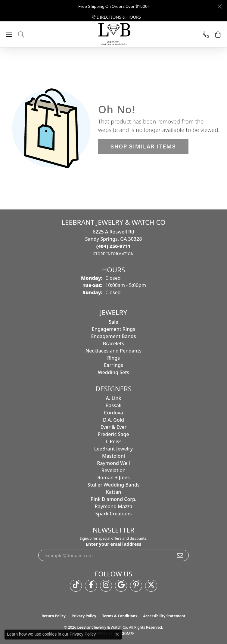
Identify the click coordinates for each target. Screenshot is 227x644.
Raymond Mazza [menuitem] (113, 506)
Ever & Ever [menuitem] (114, 427)
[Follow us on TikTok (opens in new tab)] (76, 586)
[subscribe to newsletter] (180, 555)
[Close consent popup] (117, 634)
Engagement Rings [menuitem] (113, 329)
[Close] (220, 6)
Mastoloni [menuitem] (113, 456)
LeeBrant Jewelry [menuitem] (113, 449)
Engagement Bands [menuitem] (113, 336)
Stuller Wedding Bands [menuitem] (113, 485)
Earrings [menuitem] (113, 365)
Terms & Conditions (120, 616)
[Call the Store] (114, 246)
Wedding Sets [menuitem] (113, 372)
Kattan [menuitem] (114, 492)
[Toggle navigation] (9, 34)
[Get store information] (114, 254)
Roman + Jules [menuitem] (113, 478)
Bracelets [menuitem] (114, 343)
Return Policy (54, 616)
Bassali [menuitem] (114, 405)
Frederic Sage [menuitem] (113, 434)
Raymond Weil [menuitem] (113, 463)
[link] (117, 17)
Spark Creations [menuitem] (114, 514)
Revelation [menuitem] (113, 470)
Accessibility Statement (164, 616)
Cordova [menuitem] (113, 413)
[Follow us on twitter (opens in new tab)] (151, 586)
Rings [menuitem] (113, 358)
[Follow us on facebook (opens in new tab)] (91, 586)
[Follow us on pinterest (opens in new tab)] (136, 586)
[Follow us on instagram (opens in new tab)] (106, 586)
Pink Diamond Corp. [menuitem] (113, 499)
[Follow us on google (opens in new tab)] (121, 586)
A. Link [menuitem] (114, 398)
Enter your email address (113, 544)
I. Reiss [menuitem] (113, 441)
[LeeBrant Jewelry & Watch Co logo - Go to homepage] (113, 35)
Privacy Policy (84, 616)
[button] (27, 34)
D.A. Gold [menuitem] (113, 420)
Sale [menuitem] (113, 322)
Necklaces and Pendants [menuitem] (113, 351)
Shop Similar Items (143, 146)
